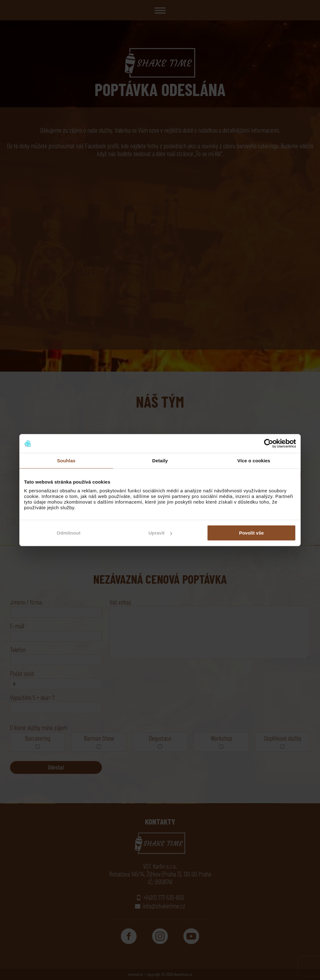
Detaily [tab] (160, 460)
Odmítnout (69, 533)
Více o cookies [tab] (254, 460)
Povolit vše (251, 533)
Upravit (160, 533)
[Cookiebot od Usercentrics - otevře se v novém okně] (269, 443)
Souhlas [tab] (66, 460)
